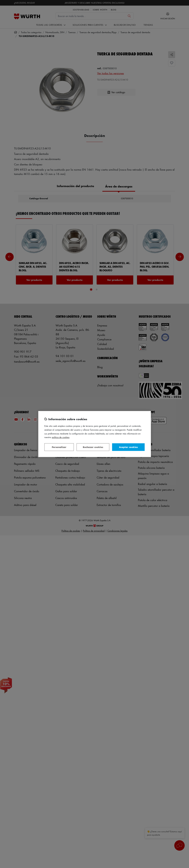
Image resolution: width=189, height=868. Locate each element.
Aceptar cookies (128, 447)
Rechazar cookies (93, 447)
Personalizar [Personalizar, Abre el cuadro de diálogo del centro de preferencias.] (59, 447)
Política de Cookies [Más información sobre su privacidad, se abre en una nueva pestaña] (61, 437)
